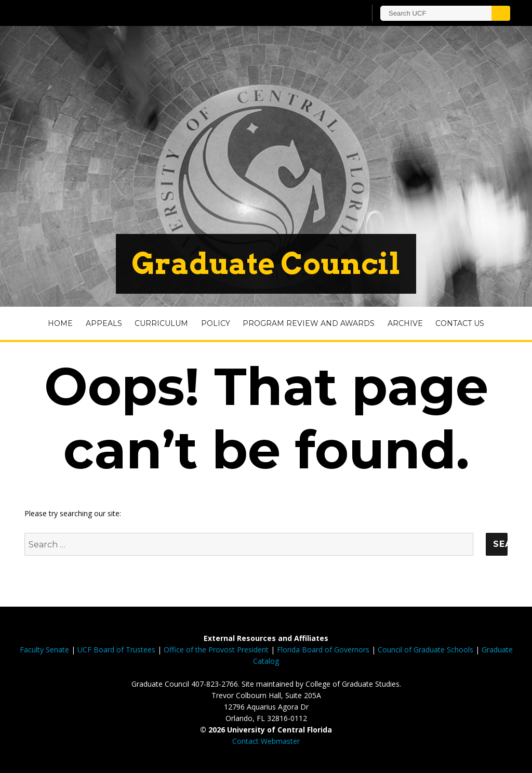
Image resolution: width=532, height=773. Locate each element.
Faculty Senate (44, 650)
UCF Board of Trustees (116, 650)
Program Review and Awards (309, 323)
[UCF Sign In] (332, 14)
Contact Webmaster (266, 741)
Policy (216, 323)
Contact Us (460, 323)
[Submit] (501, 13)
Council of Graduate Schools (425, 650)
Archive (405, 323)
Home (60, 323)
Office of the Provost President (216, 650)
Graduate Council (266, 264)
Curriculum (161, 323)
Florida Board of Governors (323, 650)
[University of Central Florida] (99, 13)
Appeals (104, 323)
